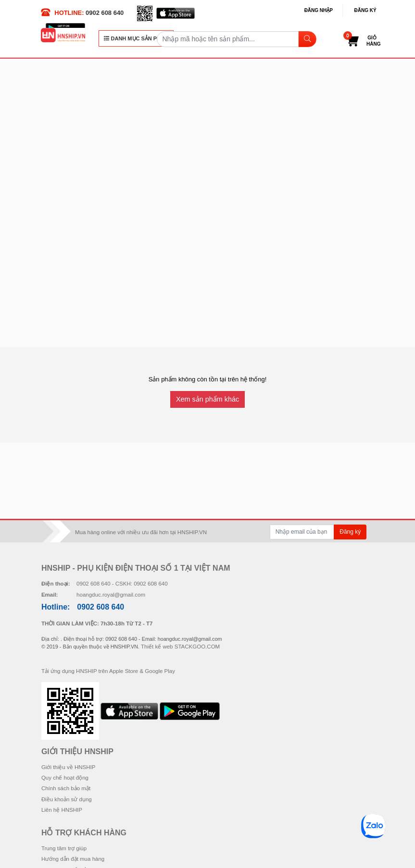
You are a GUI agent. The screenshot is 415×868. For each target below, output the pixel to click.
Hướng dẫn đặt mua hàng (73, 859)
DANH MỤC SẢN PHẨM (136, 38)
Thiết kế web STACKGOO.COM (180, 647)
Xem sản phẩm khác (207, 399)
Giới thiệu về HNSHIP (69, 767)
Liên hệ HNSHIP (62, 810)
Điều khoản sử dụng (67, 799)
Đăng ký (365, 10)
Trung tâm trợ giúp (64, 848)
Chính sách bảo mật (66, 788)
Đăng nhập (319, 10)
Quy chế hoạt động (65, 778)
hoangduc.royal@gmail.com (111, 595)
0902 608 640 (105, 13)
